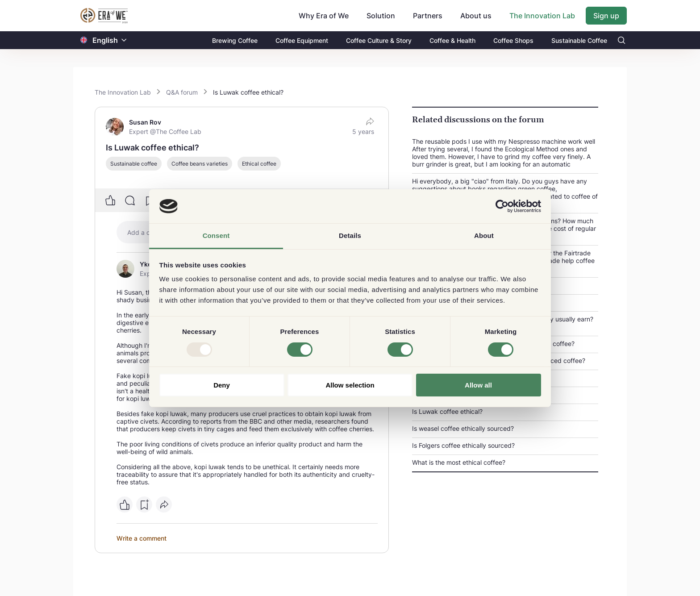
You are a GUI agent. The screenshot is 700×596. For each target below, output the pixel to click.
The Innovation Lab (542, 16)
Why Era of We (324, 16)
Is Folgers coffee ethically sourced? (463, 445)
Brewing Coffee (235, 40)
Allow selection (350, 385)
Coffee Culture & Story (379, 40)
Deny (222, 385)
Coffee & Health (452, 40)
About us (476, 16)
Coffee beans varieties (200, 164)
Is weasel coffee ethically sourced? (463, 428)
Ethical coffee (259, 164)
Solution (381, 16)
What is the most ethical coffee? (459, 462)
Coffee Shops (513, 40)
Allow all (478, 385)
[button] (124, 40)
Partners (428, 16)
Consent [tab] (216, 235)
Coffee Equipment (302, 40)
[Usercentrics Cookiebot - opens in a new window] (502, 206)
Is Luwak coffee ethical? (447, 411)
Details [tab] (350, 235)
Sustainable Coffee (579, 40)
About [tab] (484, 235)
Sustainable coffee (134, 164)
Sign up (606, 16)
